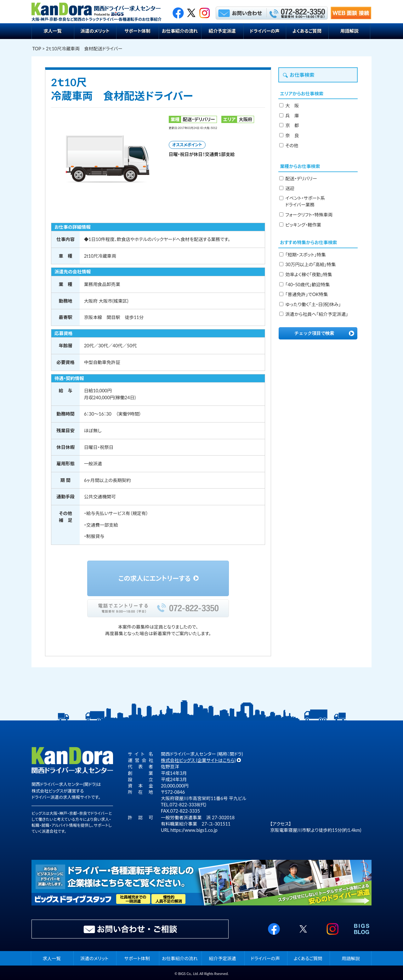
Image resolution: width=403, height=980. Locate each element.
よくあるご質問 (307, 31)
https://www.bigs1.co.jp (194, 830)
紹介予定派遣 (222, 31)
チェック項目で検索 (314, 333)
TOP (37, 49)
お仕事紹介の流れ (180, 31)
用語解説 (349, 31)
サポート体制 (137, 31)
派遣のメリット (95, 31)
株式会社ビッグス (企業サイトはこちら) (198, 760)
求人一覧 (53, 31)
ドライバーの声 (265, 31)
